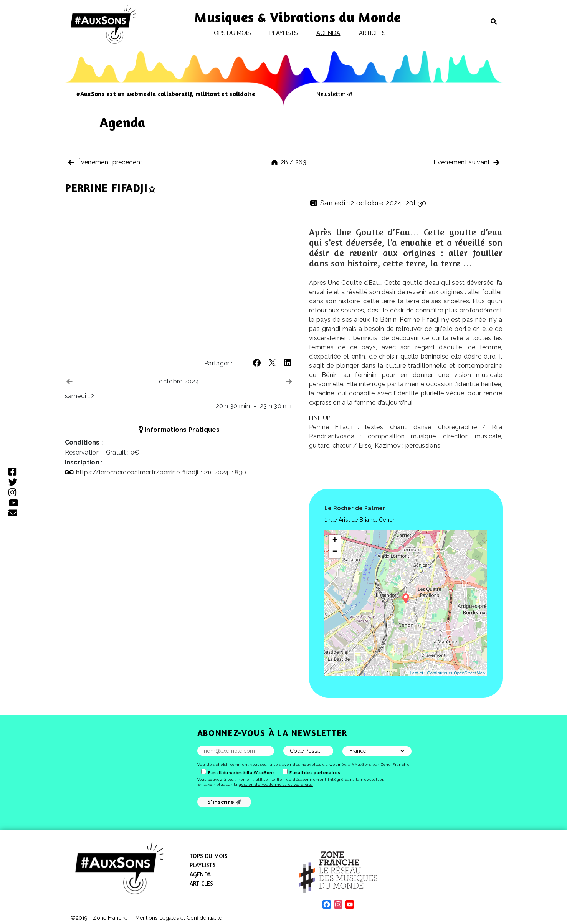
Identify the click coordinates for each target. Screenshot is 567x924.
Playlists (284, 33)
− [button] (335, 552)
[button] (257, 363)
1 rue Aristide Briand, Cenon (360, 520)
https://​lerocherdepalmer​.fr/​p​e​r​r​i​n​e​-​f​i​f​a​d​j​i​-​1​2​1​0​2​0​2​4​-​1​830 (161, 472)
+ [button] (335, 541)
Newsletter (331, 94)
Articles (372, 33)
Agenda (328, 33)
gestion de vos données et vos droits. (276, 784)
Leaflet (417, 673)
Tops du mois (231, 33)
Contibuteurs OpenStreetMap (456, 673)
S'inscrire (224, 802)
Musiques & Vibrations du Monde (298, 17)
